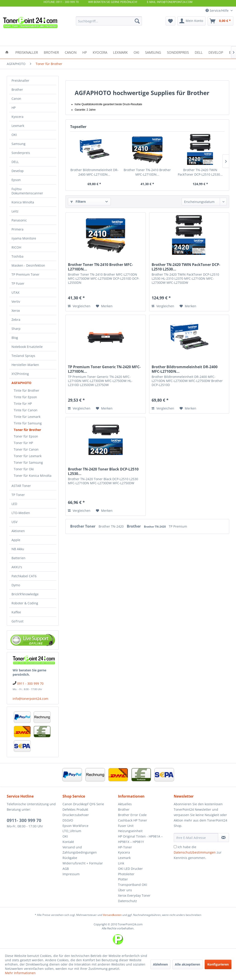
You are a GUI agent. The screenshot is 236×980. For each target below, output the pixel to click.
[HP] (85, 52)
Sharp (16, 329)
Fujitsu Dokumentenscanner (27, 191)
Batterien (19, 558)
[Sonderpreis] (178, 52)
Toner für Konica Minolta (33, 476)
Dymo (16, 585)
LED (14, 504)
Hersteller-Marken (25, 365)
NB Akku (18, 549)
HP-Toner (125, 847)
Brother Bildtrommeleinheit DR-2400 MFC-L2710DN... (94, 172)
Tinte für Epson (25, 397)
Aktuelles (125, 804)
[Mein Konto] (191, 21)
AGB (66, 869)
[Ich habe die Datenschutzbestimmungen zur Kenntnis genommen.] (175, 847)
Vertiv (16, 301)
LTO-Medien (21, 513)
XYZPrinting (20, 374)
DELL (15, 162)
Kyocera (17, 117)
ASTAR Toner (21, 486)
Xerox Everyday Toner (134, 895)
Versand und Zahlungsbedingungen (80, 850)
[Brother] (51, 52)
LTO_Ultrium (72, 831)
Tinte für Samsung (28, 423)
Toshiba (17, 256)
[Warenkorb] (220, 21)
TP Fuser (18, 283)
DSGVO (68, 820)
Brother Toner (83, 526)
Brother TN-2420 (112, 526)
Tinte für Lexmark (27, 417)
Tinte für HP (23, 404)
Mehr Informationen (20, 973)
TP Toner (18, 495)
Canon (16, 99)
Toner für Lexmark (28, 456)
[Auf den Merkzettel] (104, 306)
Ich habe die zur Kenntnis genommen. (198, 852)
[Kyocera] (100, 52)
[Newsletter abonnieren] (223, 838)
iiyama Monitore (24, 238)
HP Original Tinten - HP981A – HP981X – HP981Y (140, 839)
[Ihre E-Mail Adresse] (196, 838)
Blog (15, 338)
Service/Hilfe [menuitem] (217, 10)
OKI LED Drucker (130, 869)
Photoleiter (126, 874)
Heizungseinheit (130, 831)
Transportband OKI (133, 885)
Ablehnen (160, 964)
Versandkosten (112, 915)
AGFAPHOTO (21, 383)
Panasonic (19, 220)
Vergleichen (79, 306)
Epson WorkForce (75, 826)
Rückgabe (70, 858)
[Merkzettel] (170, 21)
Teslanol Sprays (23, 356)
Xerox (16, 311)
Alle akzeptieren (187, 964)
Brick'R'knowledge (25, 594)
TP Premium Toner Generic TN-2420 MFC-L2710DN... (104, 369)
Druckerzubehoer (76, 815)
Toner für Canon (26, 449)
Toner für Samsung (28, 462)
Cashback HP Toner (133, 820)
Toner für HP (23, 443)
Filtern (78, 201)
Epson (16, 180)
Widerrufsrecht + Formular (83, 863)
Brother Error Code (132, 815)
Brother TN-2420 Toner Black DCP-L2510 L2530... (103, 471)
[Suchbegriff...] (109, 21)
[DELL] (199, 52)
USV (14, 522)
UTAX (15, 292)
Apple (16, 540)
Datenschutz (127, 901)
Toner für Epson (26, 436)
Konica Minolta (23, 202)
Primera (17, 229)
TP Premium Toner (25, 274)
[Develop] (216, 52)
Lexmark (18, 126)
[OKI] (136, 52)
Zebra (16, 320)
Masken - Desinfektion (28, 265)
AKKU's (17, 567)
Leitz (15, 211)
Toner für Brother (27, 430)
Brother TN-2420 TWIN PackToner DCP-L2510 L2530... (200, 172)
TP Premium (178, 526)
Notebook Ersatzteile (27, 347)
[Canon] (71, 52)
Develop (18, 171)
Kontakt (68, 842)
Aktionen (18, 531)
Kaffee (16, 612)
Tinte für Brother (27, 390)
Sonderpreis (21, 153)
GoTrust (17, 621)
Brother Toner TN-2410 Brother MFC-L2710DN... (147, 172)
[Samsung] (153, 52)
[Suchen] (137, 21)
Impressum (71, 874)
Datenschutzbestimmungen (195, 852)
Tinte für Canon (26, 410)
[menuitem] (109, 21)
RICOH (16, 247)
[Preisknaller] (27, 52)
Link (121, 863)
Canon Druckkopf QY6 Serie (83, 804)
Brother (17, 90)
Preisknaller (20, 80)
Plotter (123, 879)
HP (14, 108)
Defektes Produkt (75, 809)
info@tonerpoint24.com (30, 699)
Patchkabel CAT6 (24, 576)
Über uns (125, 890)
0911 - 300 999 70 (30, 683)
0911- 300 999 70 (24, 820)
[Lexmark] (120, 52)
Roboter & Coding (25, 603)
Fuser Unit (126, 826)
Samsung (19, 144)
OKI (14, 135)
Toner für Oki (24, 469)
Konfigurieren (218, 964)
